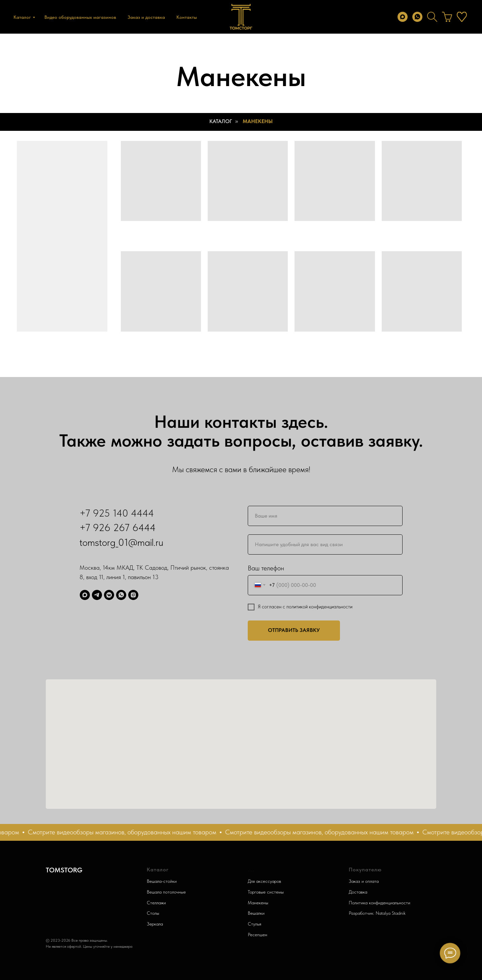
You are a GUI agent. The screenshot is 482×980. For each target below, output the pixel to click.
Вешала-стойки (162, 881)
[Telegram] (97, 595)
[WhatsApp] (121, 595)
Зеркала (155, 924)
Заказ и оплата (364, 881)
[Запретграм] (133, 595)
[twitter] (432, 17)
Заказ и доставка (146, 17)
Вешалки (256, 913)
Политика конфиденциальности (380, 903)
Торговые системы (266, 892)
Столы (153, 913)
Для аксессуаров (264, 881)
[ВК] (109, 595)
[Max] (85, 595)
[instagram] (462, 17)
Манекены (258, 121)
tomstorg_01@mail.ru (121, 542)
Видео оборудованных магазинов (80, 17)
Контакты (187, 17)
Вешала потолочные (166, 892)
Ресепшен (257, 935)
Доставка (358, 892)
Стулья (254, 924)
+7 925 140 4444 (117, 513)
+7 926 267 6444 (118, 527)
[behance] (447, 17)
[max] (403, 17)
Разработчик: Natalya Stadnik (377, 913)
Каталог (22, 17)
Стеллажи (156, 903)
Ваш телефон (266, 568)
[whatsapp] (417, 17)
